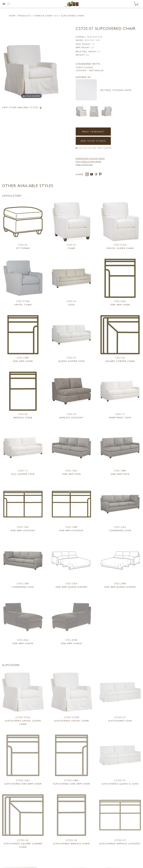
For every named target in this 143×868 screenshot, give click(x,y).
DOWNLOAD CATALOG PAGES (90, 158)
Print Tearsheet (93, 131)
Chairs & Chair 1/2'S (46, 16)
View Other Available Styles (22, 108)
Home (12, 16)
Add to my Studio (93, 141)
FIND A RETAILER (84, 165)
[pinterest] (100, 175)
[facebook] (97, 175)
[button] (4, 4)
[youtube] (92, 175)
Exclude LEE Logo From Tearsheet (96, 148)
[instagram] (88, 175)
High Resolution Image (89, 162)
